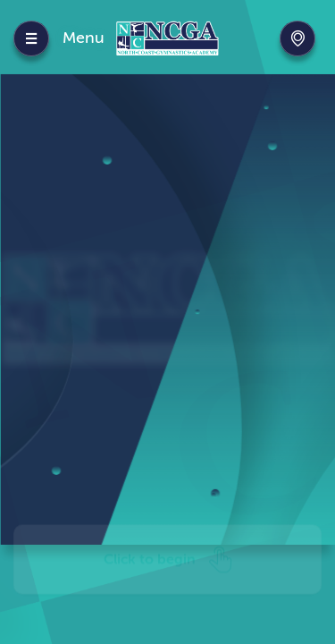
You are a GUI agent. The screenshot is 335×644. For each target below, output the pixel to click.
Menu (84, 38)
